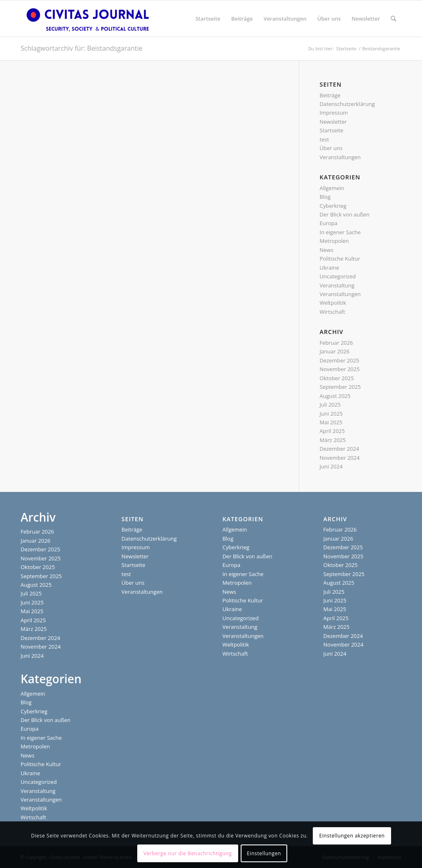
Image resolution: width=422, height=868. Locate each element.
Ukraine (329, 268)
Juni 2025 (331, 414)
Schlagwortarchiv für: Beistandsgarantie (82, 48)
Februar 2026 (336, 343)
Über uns (331, 148)
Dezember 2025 (340, 360)
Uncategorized (338, 276)
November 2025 (340, 369)
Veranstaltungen (340, 157)
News (327, 250)
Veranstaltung (337, 285)
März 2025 (333, 440)
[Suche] (393, 19)
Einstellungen (264, 853)
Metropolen (334, 241)
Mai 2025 (331, 422)
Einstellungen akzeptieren (352, 836)
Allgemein (332, 188)
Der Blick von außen (345, 214)
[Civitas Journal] (88, 19)
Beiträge (330, 95)
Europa (329, 223)
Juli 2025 (330, 405)
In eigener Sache (340, 232)
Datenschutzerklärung (347, 104)
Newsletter (333, 122)
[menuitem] (208, 19)
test (325, 139)
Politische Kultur (340, 259)
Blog (325, 197)
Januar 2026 (335, 351)
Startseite (332, 130)
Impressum (334, 113)
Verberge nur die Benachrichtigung (188, 853)
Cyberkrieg (333, 206)
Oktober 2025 (337, 378)
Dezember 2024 (340, 449)
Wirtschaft (333, 312)
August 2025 (335, 396)
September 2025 (340, 387)
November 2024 (340, 458)
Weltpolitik (333, 303)
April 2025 (332, 431)
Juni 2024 (331, 466)
